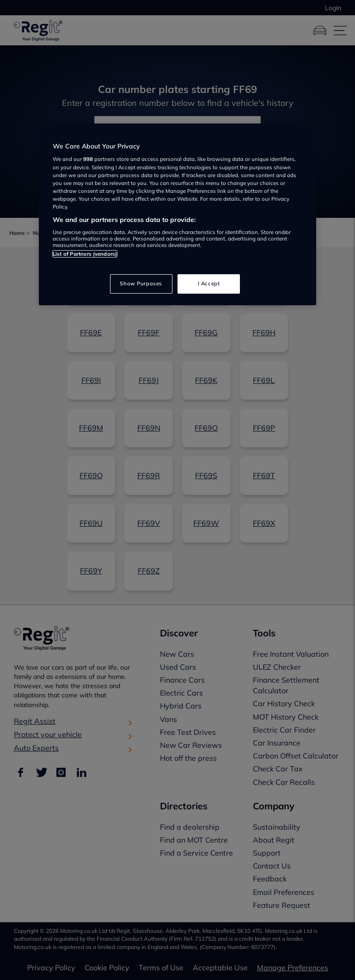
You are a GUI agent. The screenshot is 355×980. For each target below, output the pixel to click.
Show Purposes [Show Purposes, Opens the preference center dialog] (141, 284)
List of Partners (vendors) (85, 254)
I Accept (209, 284)
